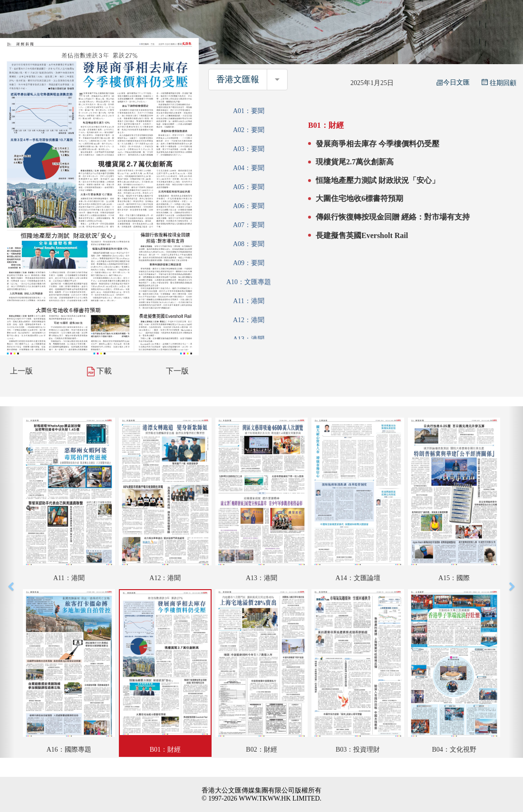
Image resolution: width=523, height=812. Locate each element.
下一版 (177, 371)
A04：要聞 (249, 168)
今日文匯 (453, 82)
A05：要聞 (249, 187)
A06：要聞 (249, 206)
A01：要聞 (249, 111)
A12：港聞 (249, 320)
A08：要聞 (249, 244)
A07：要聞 (249, 225)
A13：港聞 (249, 339)
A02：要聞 (249, 130)
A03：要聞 (249, 149)
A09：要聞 (249, 263)
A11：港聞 (249, 301)
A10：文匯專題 (249, 282)
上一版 (21, 371)
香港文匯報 (238, 79)
